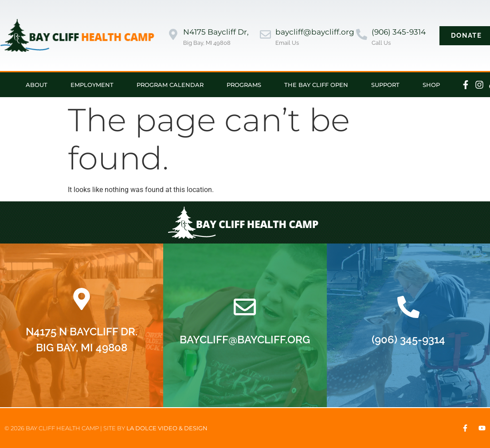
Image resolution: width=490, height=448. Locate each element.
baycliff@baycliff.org (315, 32)
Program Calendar (170, 85)
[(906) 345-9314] (362, 35)
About (37, 85)
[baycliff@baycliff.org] (265, 35)
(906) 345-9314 (399, 32)
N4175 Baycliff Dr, (216, 32)
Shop (431, 85)
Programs (244, 85)
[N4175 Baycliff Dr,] (173, 35)
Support (385, 85)
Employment (92, 85)
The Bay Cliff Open (316, 85)
